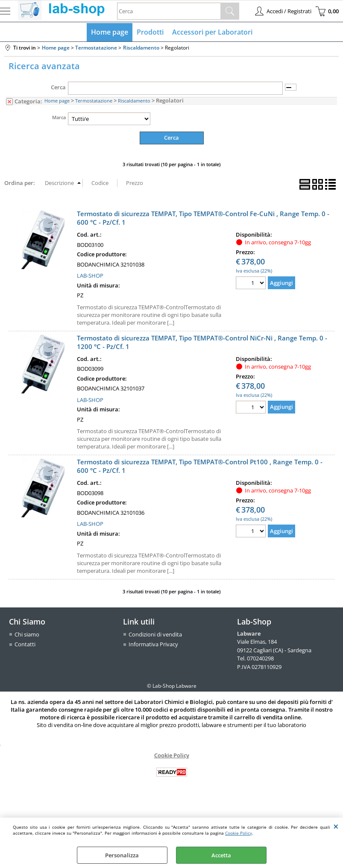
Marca (59, 117)
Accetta (221, 855)
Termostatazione (94, 101)
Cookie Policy (239, 833)
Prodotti (150, 32)
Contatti (25, 644)
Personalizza (122, 855)
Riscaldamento (134, 101)
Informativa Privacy (153, 644)
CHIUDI (336, 826)
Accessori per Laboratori (212, 32)
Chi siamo (27, 634)
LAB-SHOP (90, 276)
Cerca (58, 87)
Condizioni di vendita (155, 634)
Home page (110, 32)
